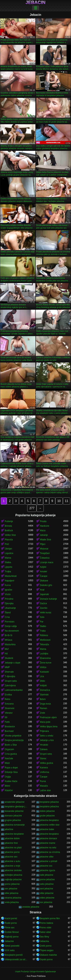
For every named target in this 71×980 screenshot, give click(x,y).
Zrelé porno (46, 946)
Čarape (44, 576)
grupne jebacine (13, 820)
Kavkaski (44, 672)
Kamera (44, 768)
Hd (6, 654)
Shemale (9, 672)
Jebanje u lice (47, 740)
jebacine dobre (12, 838)
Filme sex (10, 928)
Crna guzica (11, 754)
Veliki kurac (46, 613)
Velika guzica (47, 763)
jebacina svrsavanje (15, 825)
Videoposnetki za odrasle (16, 959)
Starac (43, 758)
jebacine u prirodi (49, 861)
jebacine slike (47, 857)
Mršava (8, 640)
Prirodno (9, 599)
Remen (44, 708)
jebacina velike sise (50, 825)
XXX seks (10, 950)
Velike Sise (10, 535)
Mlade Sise (46, 540)
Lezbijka (44, 654)
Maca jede (45, 722)
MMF (7, 667)
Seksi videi (45, 932)
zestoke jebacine (31, 907)
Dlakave (44, 581)
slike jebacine (47, 893)
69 (6, 717)
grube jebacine (47, 816)
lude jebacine (47, 875)
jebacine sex (11, 857)
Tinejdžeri (45, 553)
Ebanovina (45, 658)
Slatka (8, 562)
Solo (42, 617)
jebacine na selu (48, 848)
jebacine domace (49, 838)
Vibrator (9, 713)
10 (59, 501)
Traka (43, 631)
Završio (44, 608)
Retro (7, 699)
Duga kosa (45, 704)
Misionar (44, 549)
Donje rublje (11, 626)
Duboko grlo (46, 585)
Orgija (8, 777)
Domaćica (45, 690)
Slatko (43, 626)
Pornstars (10, 622)
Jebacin (35, 2)
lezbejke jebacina (13, 875)
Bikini (7, 786)
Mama (8, 558)
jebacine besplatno (49, 834)
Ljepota (8, 567)
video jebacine (47, 898)
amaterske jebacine (15, 802)
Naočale (9, 758)
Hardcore (45, 526)
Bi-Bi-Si (9, 635)
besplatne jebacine (49, 802)
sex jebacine (11, 889)
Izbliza (43, 667)
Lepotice (9, 553)
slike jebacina (12, 893)
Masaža (44, 786)
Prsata (43, 521)
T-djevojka (10, 676)
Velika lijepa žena (49, 727)
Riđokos (44, 635)
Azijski (43, 567)
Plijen (43, 544)
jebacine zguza (48, 870)
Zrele (43, 713)
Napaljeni (9, 581)
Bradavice (10, 727)
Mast (7, 763)
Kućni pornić (11, 918)
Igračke (8, 590)
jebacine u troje (12, 866)
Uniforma (45, 772)
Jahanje (44, 535)
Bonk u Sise (11, 745)
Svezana (9, 704)
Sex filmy (45, 937)
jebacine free (11, 843)
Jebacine (9, 941)
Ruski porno (11, 923)
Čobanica (45, 558)
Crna (7, 617)
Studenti (9, 658)
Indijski (43, 686)
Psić (7, 544)
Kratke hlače (11, 781)
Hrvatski (44, 745)
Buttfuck (9, 530)
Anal (42, 590)
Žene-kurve (46, 663)
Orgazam (9, 749)
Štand (8, 613)
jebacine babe (47, 829)
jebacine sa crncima (50, 852)
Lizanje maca (47, 562)
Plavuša (9, 540)
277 (32, 508)
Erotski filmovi (12, 932)
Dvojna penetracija (14, 740)
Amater (44, 572)
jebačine (9, 829)
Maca (43, 530)
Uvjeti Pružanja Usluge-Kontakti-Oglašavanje (35, 971)
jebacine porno (12, 852)
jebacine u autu (12, 861)
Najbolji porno (12, 937)
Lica (42, 676)
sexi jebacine (46, 889)
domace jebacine (13, 816)
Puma (43, 781)
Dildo (43, 681)
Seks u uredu (47, 736)
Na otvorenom (12, 631)
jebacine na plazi (13, 848)
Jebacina (44, 941)
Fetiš (7, 722)
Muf (7, 649)
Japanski (44, 594)
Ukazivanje (10, 608)
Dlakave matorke (48, 955)
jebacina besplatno (49, 820)
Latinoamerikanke (14, 690)
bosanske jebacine (14, 811)
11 (67, 501)
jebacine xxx (46, 866)
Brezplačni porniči (14, 955)
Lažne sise (45, 790)
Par (42, 622)
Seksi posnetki (12, 946)
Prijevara (44, 731)
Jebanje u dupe (12, 663)
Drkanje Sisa (11, 772)
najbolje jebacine (13, 879)
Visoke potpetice (13, 736)
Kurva (8, 585)
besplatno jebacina (49, 807)
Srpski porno (46, 959)
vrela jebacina (12, 902)
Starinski (44, 695)
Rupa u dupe (11, 768)
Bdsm (43, 699)
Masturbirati (11, 576)
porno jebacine (12, 884)
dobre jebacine (47, 811)
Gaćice (43, 603)
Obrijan (8, 549)
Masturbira (10, 644)
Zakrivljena (10, 686)
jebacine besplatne (14, 834)
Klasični (9, 790)
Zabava (44, 749)
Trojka (8, 572)
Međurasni (45, 640)
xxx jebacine (46, 902)
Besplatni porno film (50, 918)
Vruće (8, 594)
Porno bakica (47, 923)
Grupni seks (11, 681)
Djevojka (9, 603)
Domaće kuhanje (48, 599)
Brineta (8, 526)
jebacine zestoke (13, 870)
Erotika (8, 695)
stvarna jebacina (13, 898)
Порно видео (47, 950)
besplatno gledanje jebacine (16, 807)
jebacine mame (48, 843)
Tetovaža (44, 644)
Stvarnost (10, 708)
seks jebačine (47, 884)
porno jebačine (47, 879)
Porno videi (46, 928)
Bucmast (9, 731)
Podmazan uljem (48, 717)
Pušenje (9, 521)
